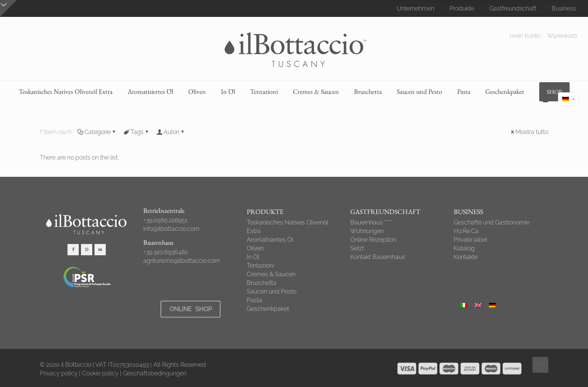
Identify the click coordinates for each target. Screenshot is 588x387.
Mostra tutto (529, 132)
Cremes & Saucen (271, 274)
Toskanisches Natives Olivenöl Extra (287, 227)
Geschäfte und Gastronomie (492, 222)
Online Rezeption (373, 240)
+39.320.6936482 (166, 252)
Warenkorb (562, 36)
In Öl (253, 257)
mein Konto (525, 36)
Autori (171, 132)
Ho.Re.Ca (466, 231)
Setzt (357, 248)
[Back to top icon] (540, 365)
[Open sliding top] (8, 8)
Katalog (464, 248)
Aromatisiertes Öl (270, 240)
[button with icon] (73, 250)
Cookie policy (100, 373)
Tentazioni (260, 266)
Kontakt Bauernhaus (378, 257)
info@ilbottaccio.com (171, 229)
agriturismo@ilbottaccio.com (182, 261)
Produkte (462, 8)
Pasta (254, 300)
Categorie (97, 132)
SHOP (554, 92)
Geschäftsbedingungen (155, 373)
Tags (136, 132)
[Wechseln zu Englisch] (478, 305)
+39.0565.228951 (165, 220)
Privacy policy (59, 373)
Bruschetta (262, 283)
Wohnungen (367, 231)
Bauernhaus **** (371, 222)
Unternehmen (415, 8)
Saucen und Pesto (271, 291)
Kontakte (466, 257)
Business (564, 8)
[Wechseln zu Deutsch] (492, 305)
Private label (470, 240)
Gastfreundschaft (513, 8)
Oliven (255, 248)
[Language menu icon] (568, 99)
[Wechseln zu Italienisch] (464, 305)
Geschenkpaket (268, 309)
